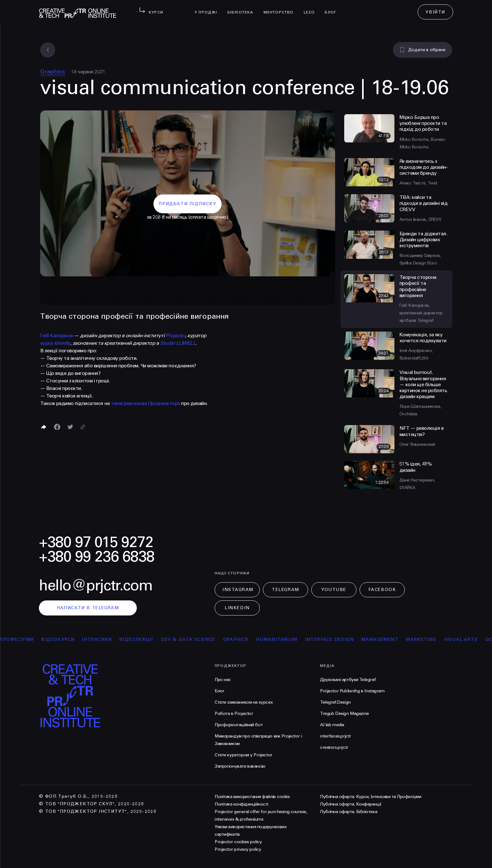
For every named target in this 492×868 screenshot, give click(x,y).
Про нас (223, 680)
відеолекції (145, 639)
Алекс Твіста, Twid (418, 183)
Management (389, 639)
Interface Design (338, 639)
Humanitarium (286, 639)
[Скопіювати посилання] (83, 427)
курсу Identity (55, 343)
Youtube (334, 590)
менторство (281, 8)
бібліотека (243, 8)
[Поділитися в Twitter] (70, 427)
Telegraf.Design (335, 702)
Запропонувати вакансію (240, 766)
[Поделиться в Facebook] (57, 427)
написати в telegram (88, 608)
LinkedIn (237, 608)
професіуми (26, 639)
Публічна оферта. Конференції (351, 804)
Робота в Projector (234, 714)
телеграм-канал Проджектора (145, 403)
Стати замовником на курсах (244, 702)
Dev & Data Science (197, 639)
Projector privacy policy (238, 849)
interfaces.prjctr (336, 736)
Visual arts (470, 639)
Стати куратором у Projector (243, 755)
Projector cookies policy (238, 842)
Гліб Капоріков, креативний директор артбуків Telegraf (421, 313)
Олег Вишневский (417, 444)
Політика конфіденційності (241, 804)
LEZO (312, 8)
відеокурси (67, 639)
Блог (333, 8)
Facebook (382, 590)
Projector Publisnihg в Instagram (352, 691)
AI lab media (332, 725)
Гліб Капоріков (57, 335)
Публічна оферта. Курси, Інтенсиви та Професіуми (371, 797)
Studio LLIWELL (178, 343)
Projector (176, 335)
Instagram (238, 590)
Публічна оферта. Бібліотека (349, 812)
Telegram (285, 590)
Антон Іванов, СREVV (420, 219)
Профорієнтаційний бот (239, 725)
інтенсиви (106, 639)
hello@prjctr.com (96, 586)
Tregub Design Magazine (345, 714)
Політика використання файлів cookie (252, 797)
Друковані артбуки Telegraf (348, 680)
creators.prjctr (334, 747)
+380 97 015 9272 (96, 542)
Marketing (430, 639)
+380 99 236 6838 (97, 557)
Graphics (53, 72)
